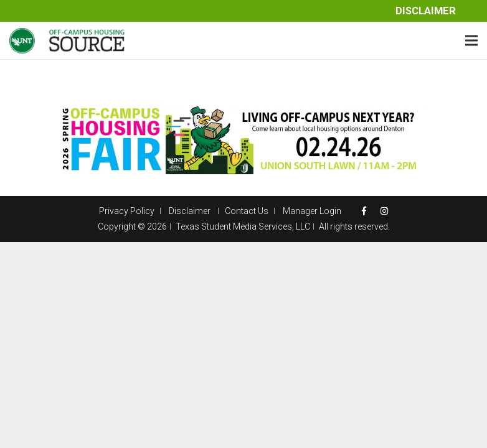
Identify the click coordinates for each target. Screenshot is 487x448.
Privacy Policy (127, 211)
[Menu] (471, 40)
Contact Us (247, 211)
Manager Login (312, 211)
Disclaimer (426, 11)
